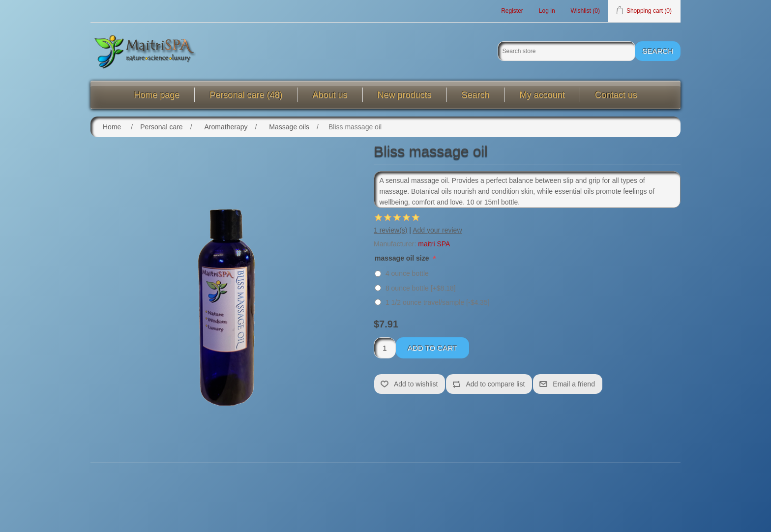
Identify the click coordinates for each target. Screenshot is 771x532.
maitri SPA (434, 244)
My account (542, 95)
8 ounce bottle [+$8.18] (421, 288)
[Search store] (566, 51)
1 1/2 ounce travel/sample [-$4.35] (438, 302)
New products (405, 95)
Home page (157, 95)
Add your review (437, 230)
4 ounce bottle (407, 273)
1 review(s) (390, 230)
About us (330, 95)
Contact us (616, 95)
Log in (547, 11)
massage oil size (403, 258)
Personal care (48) (246, 95)
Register (512, 11)
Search (476, 95)
